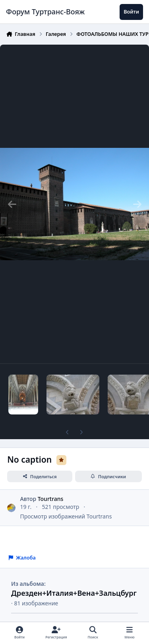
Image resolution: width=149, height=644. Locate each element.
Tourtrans (51, 499)
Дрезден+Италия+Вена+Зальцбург (74, 593)
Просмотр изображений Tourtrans (66, 516)
